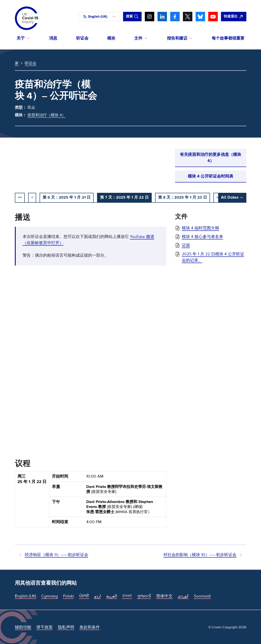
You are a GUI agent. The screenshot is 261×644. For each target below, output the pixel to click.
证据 (186, 245)
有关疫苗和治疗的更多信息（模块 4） (211, 158)
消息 (53, 38)
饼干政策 (45, 627)
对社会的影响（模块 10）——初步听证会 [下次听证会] (200, 555)
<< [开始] (20, 197)
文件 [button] (138, 38)
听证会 (82, 38)
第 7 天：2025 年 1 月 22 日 (124, 197)
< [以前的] (32, 197)
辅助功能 (23, 627)
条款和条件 (90, 627)
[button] (99, 17)
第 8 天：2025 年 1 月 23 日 (183, 197)
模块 (111, 38)
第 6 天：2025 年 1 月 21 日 (67, 197)
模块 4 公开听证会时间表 (211, 176)
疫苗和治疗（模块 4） (47, 115)
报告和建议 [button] (177, 38)
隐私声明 (66, 627)
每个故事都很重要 (228, 38)
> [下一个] (217, 197)
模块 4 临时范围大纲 (200, 228)
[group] (91, 501)
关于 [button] (21, 38)
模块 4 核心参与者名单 (202, 237)
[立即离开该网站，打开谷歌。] (234, 17)
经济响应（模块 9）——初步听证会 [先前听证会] (56, 555)
